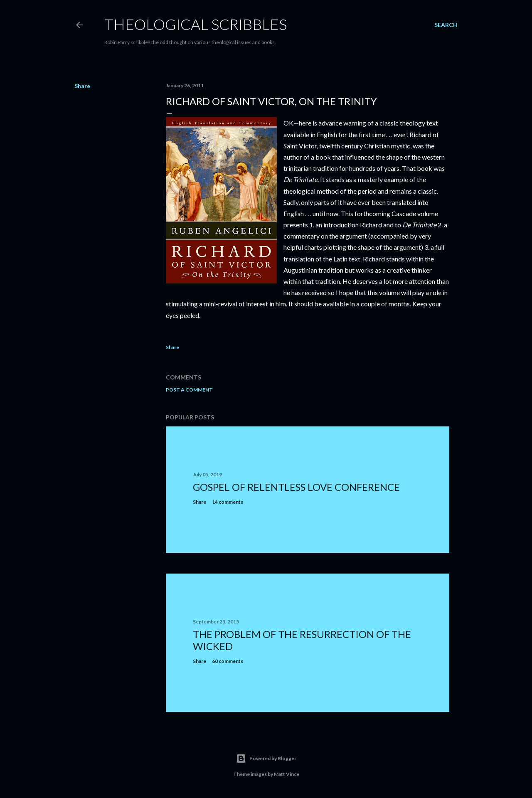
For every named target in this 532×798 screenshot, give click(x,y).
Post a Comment (189, 390)
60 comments (228, 661)
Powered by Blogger (266, 759)
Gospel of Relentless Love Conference (296, 487)
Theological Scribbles (196, 24)
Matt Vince (287, 774)
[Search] (446, 25)
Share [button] (82, 86)
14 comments (228, 502)
